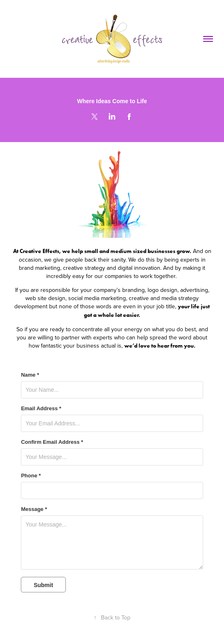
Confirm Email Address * (52, 442)
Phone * (31, 476)
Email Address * (41, 409)
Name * (30, 375)
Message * (34, 509)
